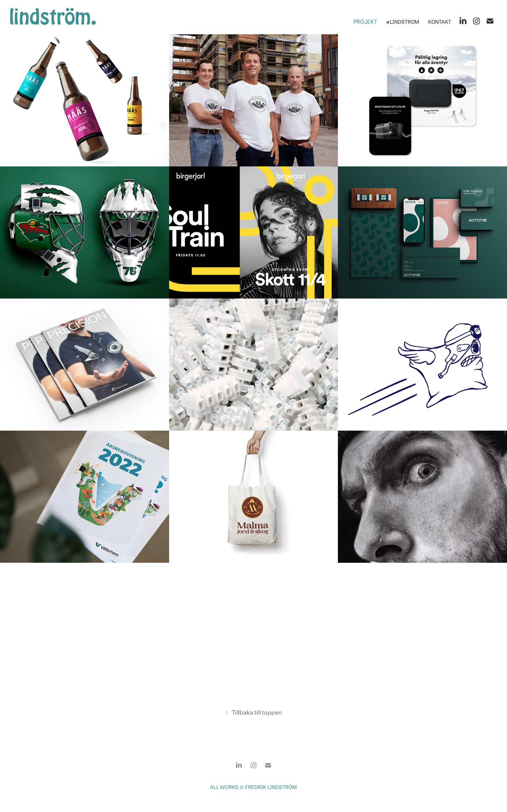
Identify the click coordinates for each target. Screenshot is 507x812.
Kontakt (440, 21)
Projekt (365, 21)
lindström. (53, 17)
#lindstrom (403, 21)
